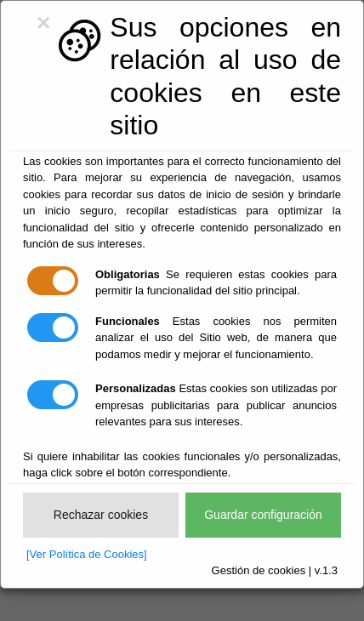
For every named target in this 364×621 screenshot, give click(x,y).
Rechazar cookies (101, 515)
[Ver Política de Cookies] (87, 554)
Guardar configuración (263, 515)
